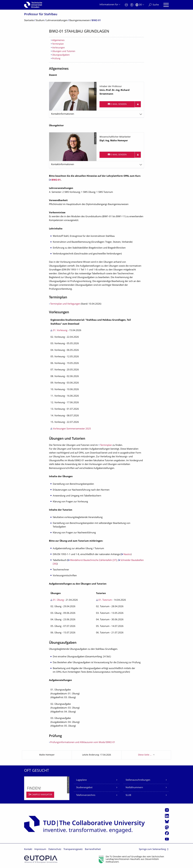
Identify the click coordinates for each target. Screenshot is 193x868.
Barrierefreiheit (93, 849)
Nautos (127, 554)
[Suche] (154, 5)
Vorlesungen (59, 48)
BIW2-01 (56, 180)
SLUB (128, 795)
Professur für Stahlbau (41, 15)
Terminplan (58, 44)
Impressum (40, 849)
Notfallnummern (134, 788)
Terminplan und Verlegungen (65, 304)
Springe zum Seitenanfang (152, 849)
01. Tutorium (105, 600)
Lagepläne (81, 780)
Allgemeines (58, 40)
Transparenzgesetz (73, 849)
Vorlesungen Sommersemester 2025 (72, 429)
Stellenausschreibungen (138, 780)
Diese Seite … (145, 755)
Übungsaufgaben (61, 55)
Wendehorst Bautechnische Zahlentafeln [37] (93, 560)
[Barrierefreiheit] (132, 5)
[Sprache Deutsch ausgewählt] (140, 5)
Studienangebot (84, 788)
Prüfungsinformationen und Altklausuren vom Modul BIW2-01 (83, 742)
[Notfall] (126, 5)
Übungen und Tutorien (64, 51)
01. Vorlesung (60, 331)
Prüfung (56, 59)
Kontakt (28, 849)
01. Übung (58, 600)
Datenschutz (55, 849)
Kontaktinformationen (63, 114)
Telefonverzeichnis (86, 795)
